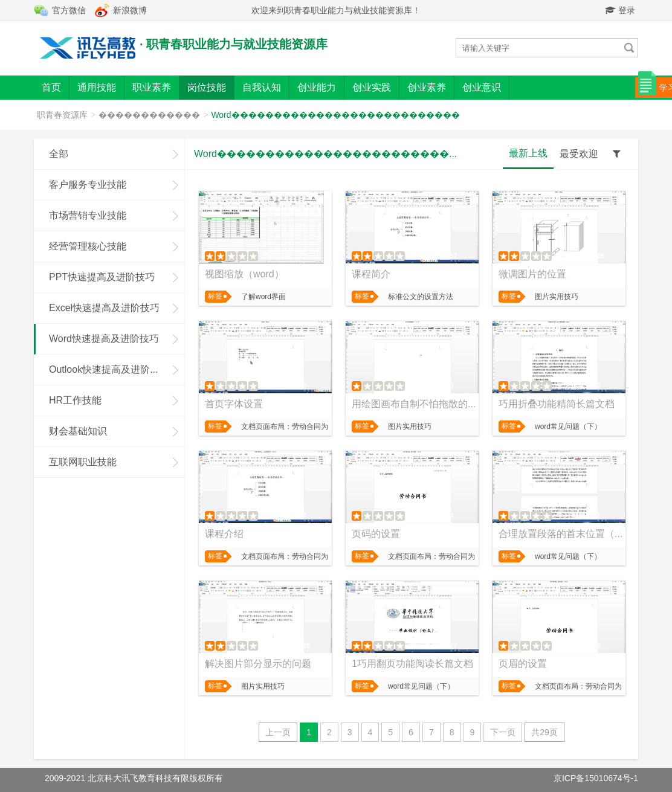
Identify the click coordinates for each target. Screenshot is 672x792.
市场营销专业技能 (88, 215)
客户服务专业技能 (88, 185)
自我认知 (262, 87)
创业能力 (317, 87)
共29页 (544, 732)
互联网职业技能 (83, 462)
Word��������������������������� (335, 115)
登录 (620, 10)
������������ (149, 115)
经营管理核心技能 (88, 246)
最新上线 (528, 153)
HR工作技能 (75, 400)
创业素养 (427, 87)
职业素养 (152, 87)
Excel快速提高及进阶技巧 (104, 308)
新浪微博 (130, 10)
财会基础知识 (78, 431)
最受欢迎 (579, 154)
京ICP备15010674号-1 (596, 778)
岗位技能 (207, 87)
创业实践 (372, 87)
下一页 (503, 732)
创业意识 (482, 87)
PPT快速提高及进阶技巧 (102, 277)
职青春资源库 (62, 115)
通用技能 (97, 87)
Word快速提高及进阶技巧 (104, 339)
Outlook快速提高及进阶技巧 (109, 369)
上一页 (278, 732)
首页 (51, 87)
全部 (59, 154)
